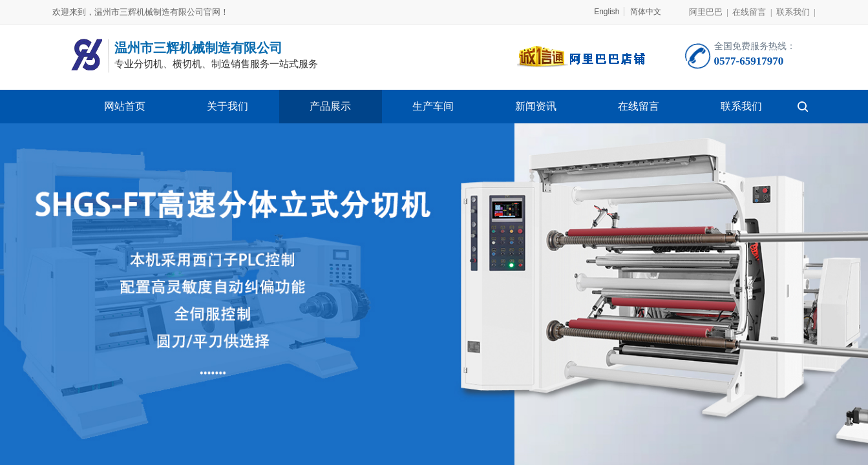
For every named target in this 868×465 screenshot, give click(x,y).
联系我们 (741, 106)
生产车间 (433, 106)
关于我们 (228, 106)
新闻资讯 (536, 106)
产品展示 (330, 106)
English (607, 12)
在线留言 (639, 106)
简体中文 (646, 12)
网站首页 (125, 106)
